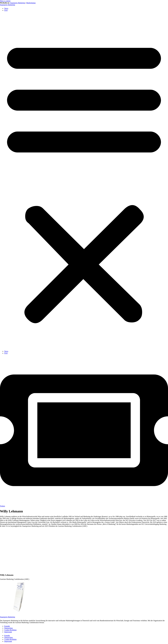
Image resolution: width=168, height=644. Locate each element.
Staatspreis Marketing (18, 3)
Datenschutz (9, 628)
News (6, 8)
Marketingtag (31, 3)
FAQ (6, 10)
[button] (84, 181)
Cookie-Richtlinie (10, 630)
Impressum (8, 632)
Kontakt (7, 626)
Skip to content (5, 1)
